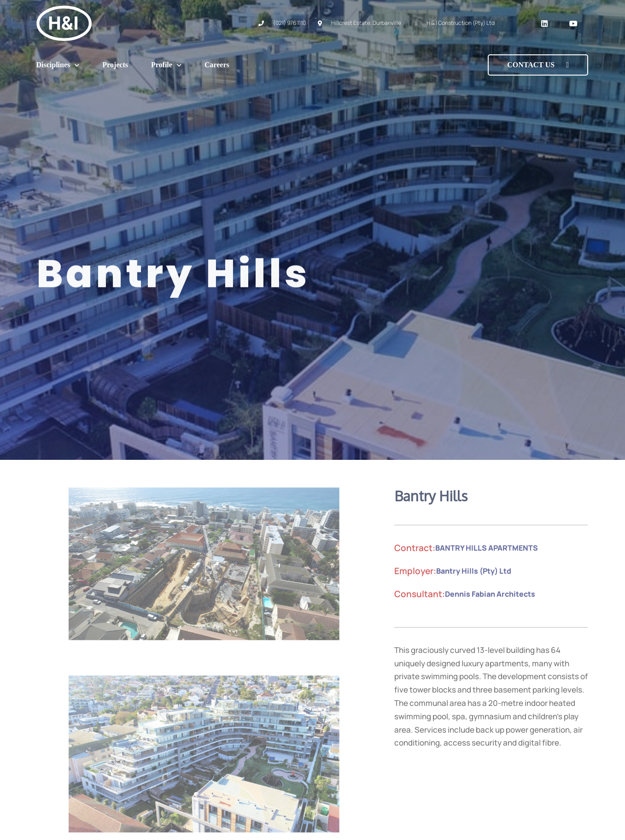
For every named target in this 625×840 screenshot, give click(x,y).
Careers (217, 65)
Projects (115, 65)
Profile (166, 65)
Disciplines (58, 65)
